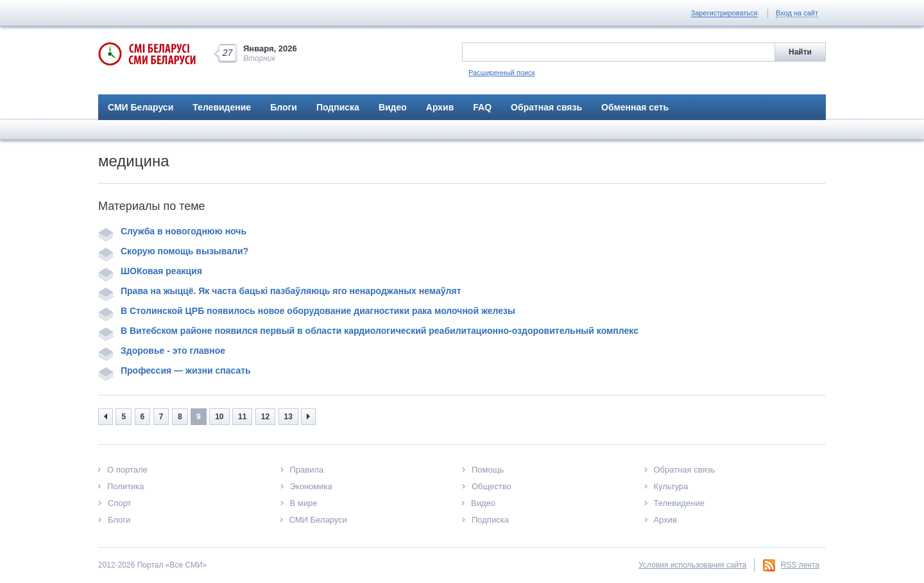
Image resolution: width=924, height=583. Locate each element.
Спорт (120, 503)
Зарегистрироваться (724, 13)
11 (242, 417)
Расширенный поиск (502, 73)
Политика (126, 486)
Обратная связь (546, 107)
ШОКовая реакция (150, 271)
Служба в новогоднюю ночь (172, 231)
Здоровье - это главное (162, 351)
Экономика (311, 486)
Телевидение (222, 107)
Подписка (338, 107)
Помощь (488, 470)
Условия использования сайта (692, 565)
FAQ (482, 107)
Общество (492, 486)
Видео (393, 107)
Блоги (284, 107)
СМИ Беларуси (141, 107)
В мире (304, 503)
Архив (440, 107)
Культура (671, 486)
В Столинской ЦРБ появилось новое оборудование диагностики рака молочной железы (307, 311)
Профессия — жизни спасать (175, 370)
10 (219, 417)
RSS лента (800, 565)
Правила (307, 470)
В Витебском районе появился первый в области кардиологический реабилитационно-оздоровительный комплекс (368, 331)
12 (265, 417)
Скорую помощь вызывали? (173, 251)
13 (288, 417)
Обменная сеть (635, 107)
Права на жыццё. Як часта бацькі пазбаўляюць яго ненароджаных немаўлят (280, 291)
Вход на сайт (797, 13)
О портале (127, 470)
